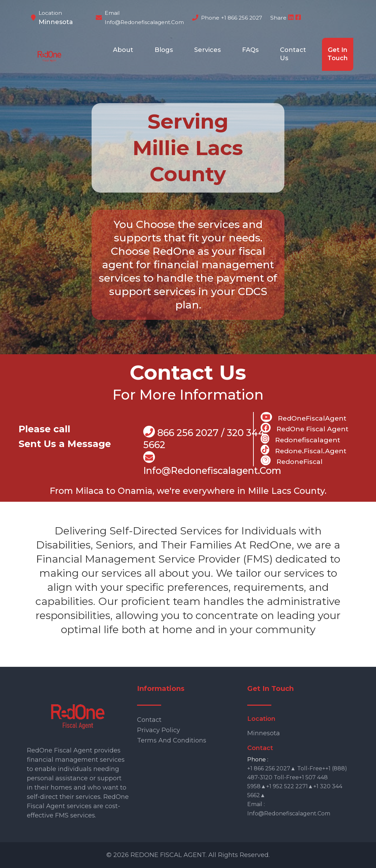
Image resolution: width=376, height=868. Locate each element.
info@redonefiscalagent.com (144, 22)
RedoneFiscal (292, 460)
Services (207, 50)
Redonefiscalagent (300, 439)
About (123, 50)
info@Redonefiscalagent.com (212, 464)
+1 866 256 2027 (242, 18)
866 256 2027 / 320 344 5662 (204, 438)
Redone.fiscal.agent (304, 450)
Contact (149, 720)
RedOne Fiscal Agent (305, 428)
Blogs (164, 50)
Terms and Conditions (172, 740)
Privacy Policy (159, 730)
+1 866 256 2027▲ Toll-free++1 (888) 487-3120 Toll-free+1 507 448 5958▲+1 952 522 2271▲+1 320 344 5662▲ (297, 782)
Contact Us (293, 54)
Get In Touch (338, 54)
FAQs (250, 50)
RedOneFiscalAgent (304, 417)
